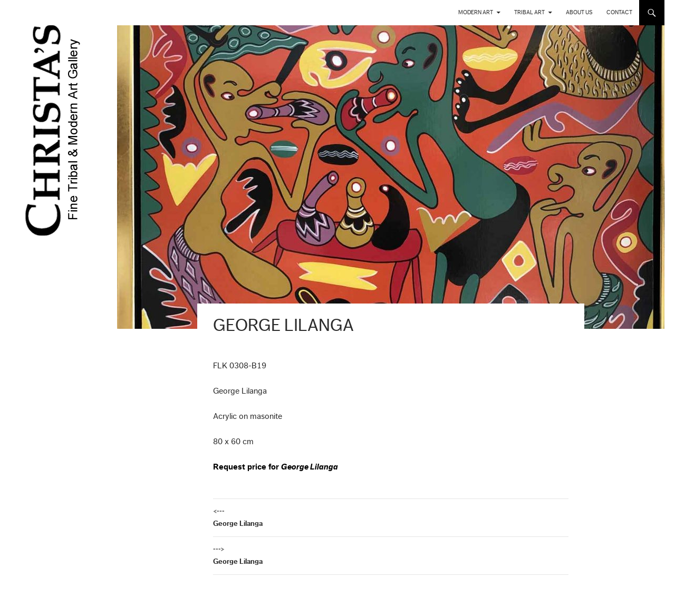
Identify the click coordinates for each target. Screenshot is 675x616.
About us (579, 12)
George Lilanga (391, 516)
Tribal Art (529, 12)
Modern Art (476, 12)
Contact (619, 12)
